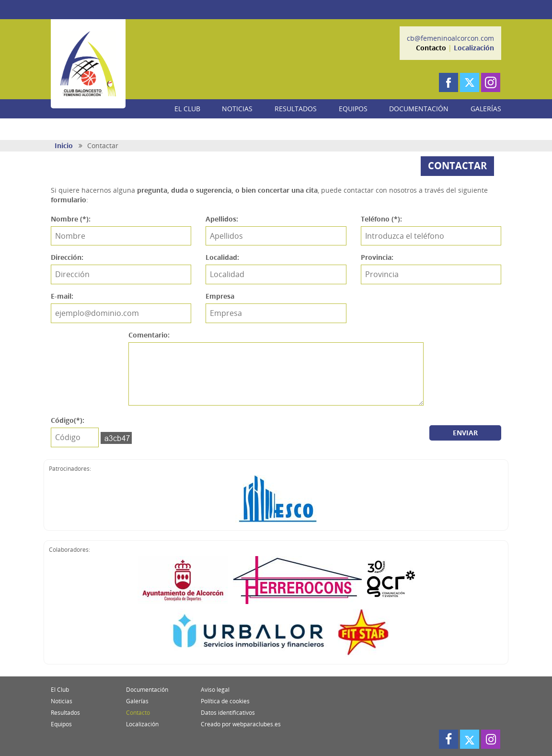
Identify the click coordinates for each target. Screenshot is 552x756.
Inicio (64, 145)
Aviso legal (215, 690)
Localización (474, 48)
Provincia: (377, 257)
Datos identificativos (228, 713)
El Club (60, 690)
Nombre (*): (71, 219)
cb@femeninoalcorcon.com (450, 38)
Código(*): (68, 420)
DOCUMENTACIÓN (419, 109)
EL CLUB (187, 109)
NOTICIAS (237, 109)
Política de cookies (225, 701)
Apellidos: (222, 219)
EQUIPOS (353, 109)
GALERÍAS (486, 109)
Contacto (431, 48)
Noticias (62, 701)
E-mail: (62, 296)
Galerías (137, 701)
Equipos (61, 724)
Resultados (65, 713)
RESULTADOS (296, 109)
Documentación (147, 690)
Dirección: (67, 257)
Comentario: (149, 335)
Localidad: (222, 257)
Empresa (220, 296)
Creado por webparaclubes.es (241, 724)
